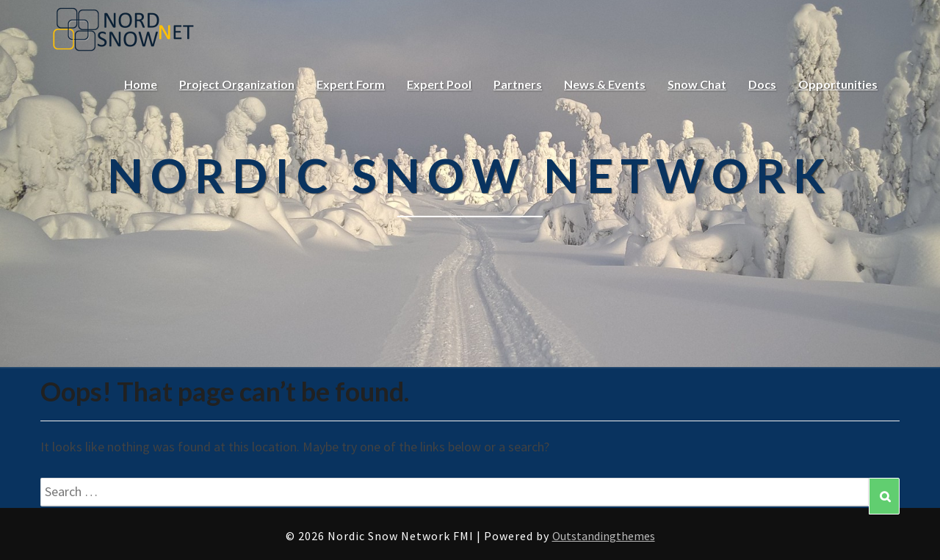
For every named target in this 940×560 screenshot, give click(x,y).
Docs (762, 84)
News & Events (605, 84)
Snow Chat (697, 84)
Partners (518, 84)
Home (141, 84)
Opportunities (838, 84)
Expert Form (351, 84)
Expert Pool (439, 84)
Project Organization (237, 84)
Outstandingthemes (604, 536)
